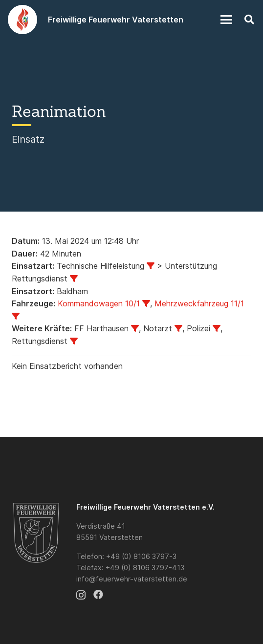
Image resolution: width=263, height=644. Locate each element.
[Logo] (22, 20)
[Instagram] (81, 595)
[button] (226, 20)
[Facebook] (98, 595)
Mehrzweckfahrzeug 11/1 (199, 303)
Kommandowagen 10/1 (99, 303)
